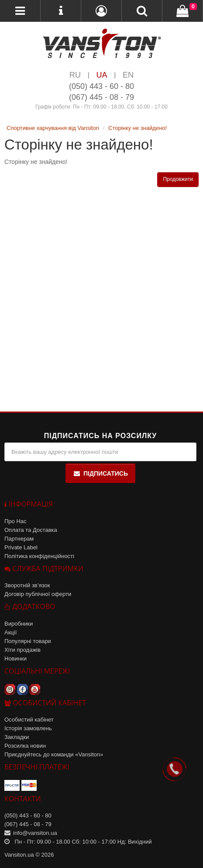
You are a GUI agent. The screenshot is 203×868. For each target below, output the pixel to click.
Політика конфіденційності (39, 556)
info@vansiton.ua (35, 833)
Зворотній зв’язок (27, 585)
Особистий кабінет (29, 720)
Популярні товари (28, 641)
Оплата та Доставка (31, 530)
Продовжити (178, 179)
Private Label (21, 547)
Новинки (15, 659)
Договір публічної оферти (38, 594)
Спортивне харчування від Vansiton (53, 128)
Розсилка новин (25, 746)
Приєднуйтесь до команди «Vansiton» (54, 754)
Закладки (17, 737)
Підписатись (100, 473)
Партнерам (19, 539)
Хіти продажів (22, 650)
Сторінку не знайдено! (138, 128)
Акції (10, 632)
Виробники (19, 624)
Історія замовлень (28, 728)
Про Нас (15, 521)
